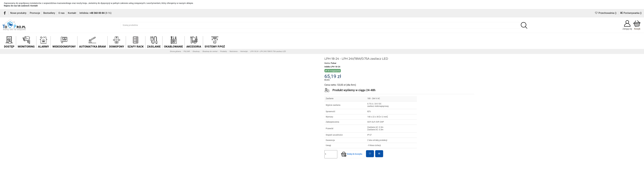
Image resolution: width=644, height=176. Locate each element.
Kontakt (34, 6)
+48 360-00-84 (97, 13)
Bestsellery (50, 13)
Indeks (327, 67)
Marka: (327, 63)
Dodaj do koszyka (352, 154)
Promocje (35, 13)
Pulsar (334, 63)
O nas (62, 13)
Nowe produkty (19, 13)
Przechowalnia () (606, 13)
